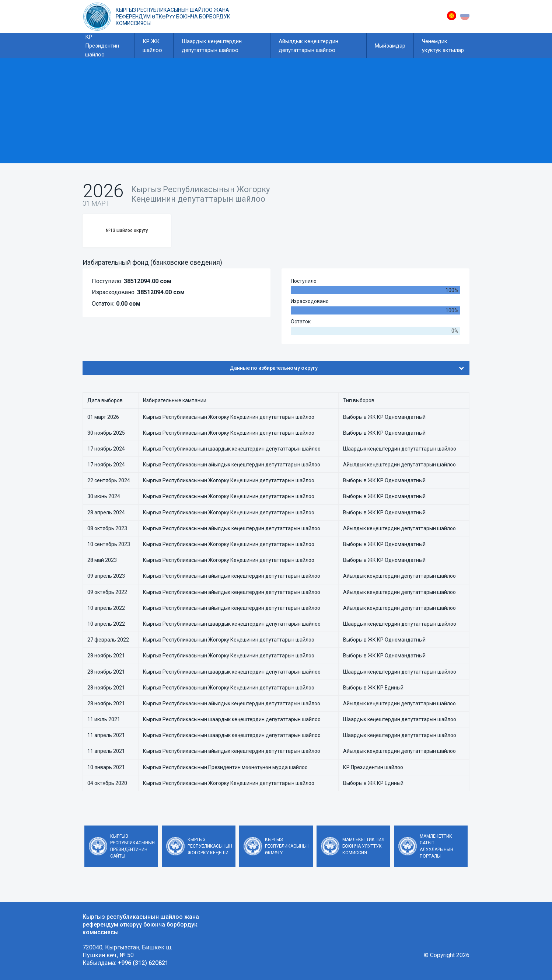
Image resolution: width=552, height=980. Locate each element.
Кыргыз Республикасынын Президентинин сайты (132, 846)
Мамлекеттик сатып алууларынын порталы (436, 846)
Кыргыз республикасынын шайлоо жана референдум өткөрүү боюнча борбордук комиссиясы (173, 17)
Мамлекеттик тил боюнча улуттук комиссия (363, 846)
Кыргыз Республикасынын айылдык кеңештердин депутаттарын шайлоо (232, 465)
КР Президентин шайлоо (102, 46)
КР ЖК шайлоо (152, 46)
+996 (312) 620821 (143, 963)
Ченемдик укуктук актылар (443, 46)
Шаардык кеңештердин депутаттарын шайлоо (212, 46)
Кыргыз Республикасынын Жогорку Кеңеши (210, 846)
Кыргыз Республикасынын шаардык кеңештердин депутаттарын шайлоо (232, 449)
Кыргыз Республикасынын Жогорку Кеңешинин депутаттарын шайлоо (229, 417)
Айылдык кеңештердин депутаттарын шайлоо (308, 46)
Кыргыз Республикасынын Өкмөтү (287, 846)
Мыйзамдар (390, 46)
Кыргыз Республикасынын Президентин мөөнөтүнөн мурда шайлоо (225, 767)
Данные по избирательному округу (347, 368)
